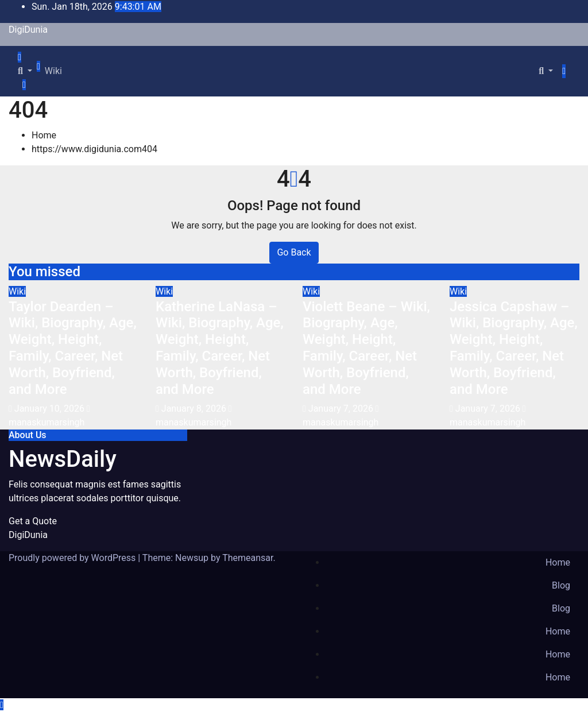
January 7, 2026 (342, 409)
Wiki (53, 71)
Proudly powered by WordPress (73, 558)
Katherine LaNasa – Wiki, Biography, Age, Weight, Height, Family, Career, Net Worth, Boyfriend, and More (220, 348)
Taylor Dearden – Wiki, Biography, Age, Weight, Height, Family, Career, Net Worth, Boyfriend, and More (73, 348)
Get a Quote (33, 521)
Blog (561, 585)
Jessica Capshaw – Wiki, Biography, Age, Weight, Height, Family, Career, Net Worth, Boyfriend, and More (514, 348)
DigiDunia (28, 30)
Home (44, 135)
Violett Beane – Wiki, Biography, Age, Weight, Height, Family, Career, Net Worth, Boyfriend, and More (366, 348)
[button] (25, 71)
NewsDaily (63, 459)
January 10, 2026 (51, 409)
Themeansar (247, 558)
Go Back (294, 252)
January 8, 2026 (195, 409)
